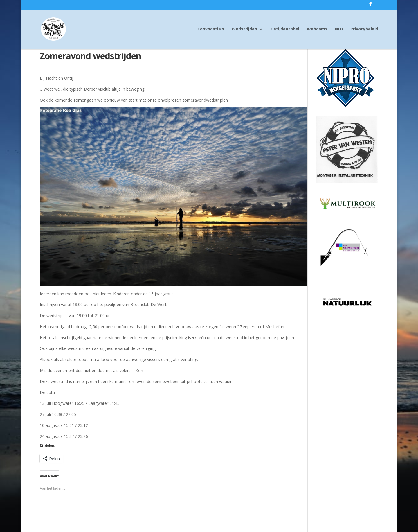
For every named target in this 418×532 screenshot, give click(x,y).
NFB (339, 29)
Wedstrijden (244, 29)
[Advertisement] (347, 402)
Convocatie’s (211, 29)
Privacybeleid (364, 29)
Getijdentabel (285, 29)
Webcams (317, 29)
